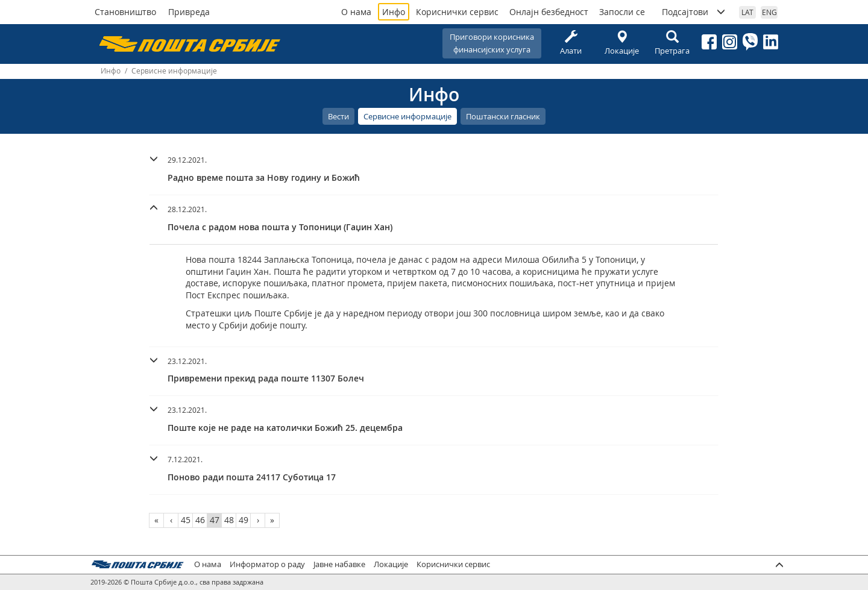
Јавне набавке (339, 564)
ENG (769, 12)
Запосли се (622, 12)
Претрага (672, 43)
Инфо (394, 12)
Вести (338, 116)
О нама (356, 12)
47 (215, 520)
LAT (747, 12)
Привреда (189, 12)
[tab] (434, 171)
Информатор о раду (267, 564)
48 (229, 520)
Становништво (125, 12)
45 (186, 520)
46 (200, 520)
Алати (571, 43)
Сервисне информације (407, 116)
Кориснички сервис (457, 12)
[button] (434, 167)
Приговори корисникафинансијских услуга (492, 43)
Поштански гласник (503, 116)
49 (244, 520)
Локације (621, 43)
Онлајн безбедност (549, 12)
